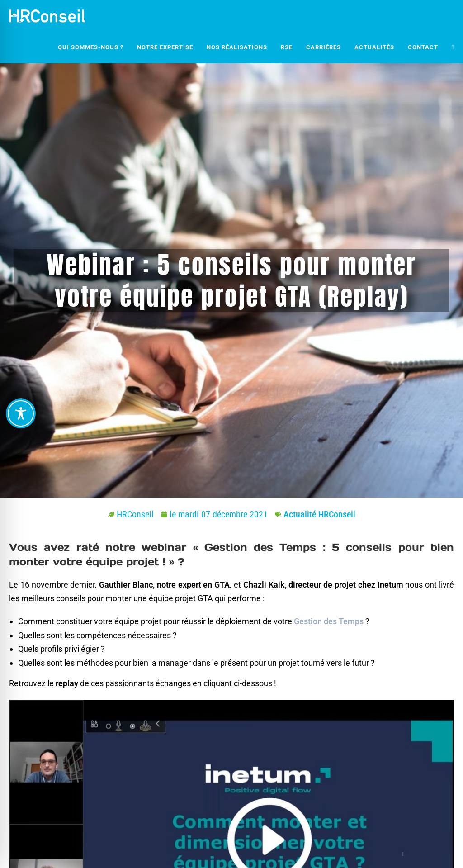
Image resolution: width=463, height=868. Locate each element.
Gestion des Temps (329, 621)
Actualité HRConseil (319, 514)
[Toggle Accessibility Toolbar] (21, 413)
